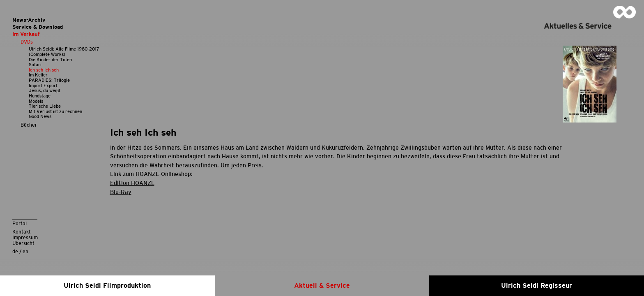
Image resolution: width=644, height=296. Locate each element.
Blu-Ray (121, 192)
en (25, 251)
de (15, 251)
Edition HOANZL (132, 183)
